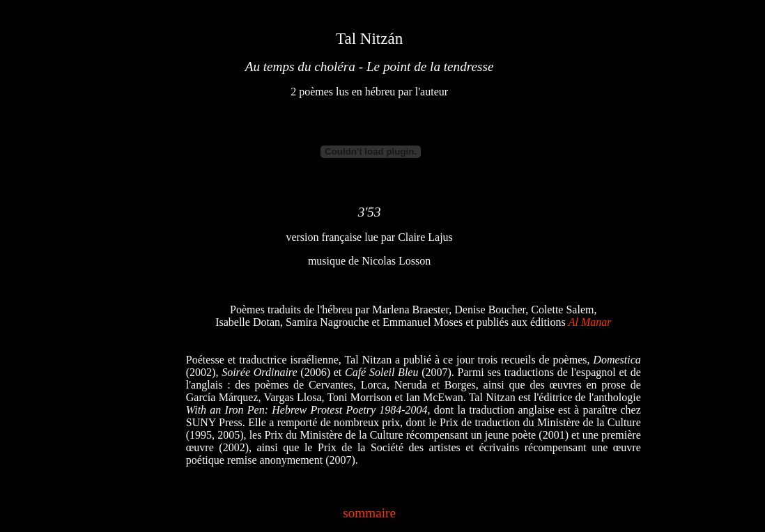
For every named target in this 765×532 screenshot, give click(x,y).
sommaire (369, 513)
